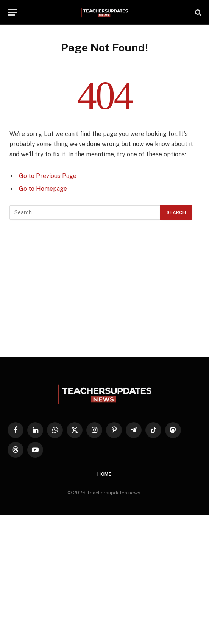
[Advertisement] (104, 288)
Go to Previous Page (48, 176)
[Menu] (12, 12)
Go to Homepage (43, 189)
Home (104, 474)
